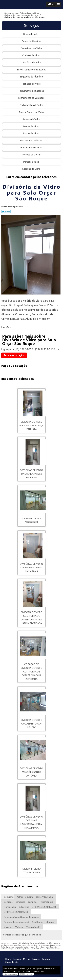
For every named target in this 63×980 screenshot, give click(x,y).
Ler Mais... (7, 327)
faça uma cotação (14, 355)
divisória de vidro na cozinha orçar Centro (32, 724)
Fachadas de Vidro (32, 84)
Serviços (32, 26)
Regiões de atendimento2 (17, 922)
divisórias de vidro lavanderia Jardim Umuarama (32, 568)
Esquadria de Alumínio (32, 77)
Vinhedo (19, 927)
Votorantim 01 (33, 927)
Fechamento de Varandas (32, 98)
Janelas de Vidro (32, 119)
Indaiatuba (24, 907)
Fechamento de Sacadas (32, 91)
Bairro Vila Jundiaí (44, 897)
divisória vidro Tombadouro (32, 871)
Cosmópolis (47, 902)
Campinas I (33, 902)
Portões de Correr (32, 155)
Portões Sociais (32, 162)
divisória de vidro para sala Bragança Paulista (32, 425)
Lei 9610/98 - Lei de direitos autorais (45, 949)
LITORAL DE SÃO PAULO (44, 907)
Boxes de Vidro (32, 34)
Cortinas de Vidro (32, 55)
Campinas (20, 902)
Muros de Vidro (32, 126)
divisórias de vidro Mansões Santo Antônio (32, 772)
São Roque (37, 922)
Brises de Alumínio (32, 41)
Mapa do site (12, 962)
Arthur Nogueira (25, 897)
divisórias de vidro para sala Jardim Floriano (32, 474)
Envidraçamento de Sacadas (32, 70)
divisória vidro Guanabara (32, 520)
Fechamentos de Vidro (32, 105)
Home (8, 959)
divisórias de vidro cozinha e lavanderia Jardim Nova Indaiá (32, 822)
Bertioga (8, 902)
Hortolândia (10, 907)
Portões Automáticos (32, 141)
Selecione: (9, 897)
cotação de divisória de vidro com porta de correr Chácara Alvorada (32, 672)
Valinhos (8, 927)
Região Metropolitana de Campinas (21, 917)
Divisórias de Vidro (32, 63)
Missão (27, 959)
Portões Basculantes (32, 148)
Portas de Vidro (32, 133)
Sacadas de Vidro (32, 169)
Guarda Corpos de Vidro (32, 112)
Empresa (17, 959)
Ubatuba (50, 922)
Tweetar (6, 212)
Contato (46, 959)
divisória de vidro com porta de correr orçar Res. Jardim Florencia (32, 618)
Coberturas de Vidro (32, 48)
